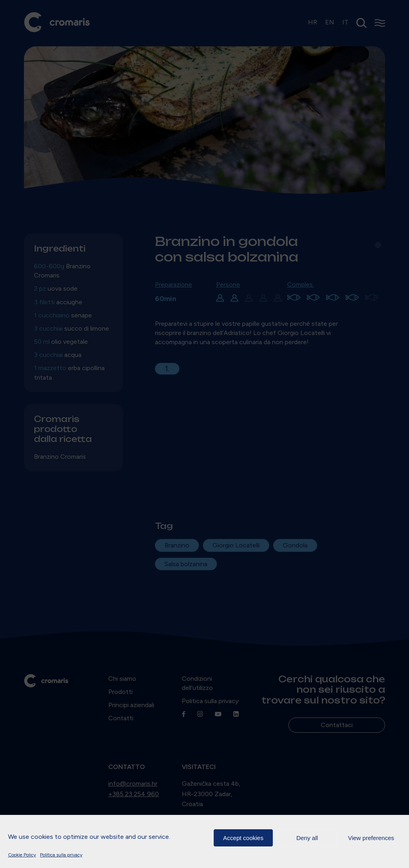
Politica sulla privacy (61, 855)
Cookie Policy (22, 855)
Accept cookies (243, 838)
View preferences (371, 838)
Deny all (307, 838)
